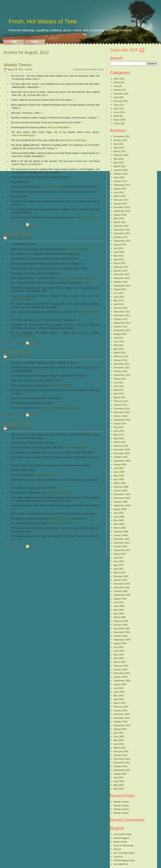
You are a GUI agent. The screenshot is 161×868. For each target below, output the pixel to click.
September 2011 (122, 375)
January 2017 (121, 204)
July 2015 (118, 248)
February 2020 (121, 155)
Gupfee (61, 140)
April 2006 (119, 614)
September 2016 (122, 211)
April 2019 (119, 163)
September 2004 (122, 681)
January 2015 (121, 271)
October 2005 (121, 636)
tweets (12, 225)
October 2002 (121, 766)
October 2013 (121, 319)
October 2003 (121, 722)
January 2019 (121, 170)
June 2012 (119, 341)
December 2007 (122, 539)
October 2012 (121, 327)
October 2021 (121, 140)
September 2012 (122, 330)
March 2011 (120, 397)
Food (116, 97)
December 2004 (122, 673)
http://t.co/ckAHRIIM (76, 249)
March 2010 (120, 442)
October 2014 (121, 282)
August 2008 (120, 509)
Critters (117, 90)
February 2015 (121, 267)
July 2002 (118, 778)
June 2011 (119, 386)
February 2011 (121, 401)
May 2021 (119, 144)
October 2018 (121, 174)
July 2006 (118, 602)
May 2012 (119, 345)
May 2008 (119, 520)
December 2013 (122, 312)
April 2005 (119, 658)
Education (119, 94)
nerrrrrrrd (85, 283)
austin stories (120, 842)
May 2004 (119, 696)
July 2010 (118, 427)
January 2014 (121, 308)
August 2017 (120, 189)
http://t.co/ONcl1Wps (58, 127)
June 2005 (119, 651)
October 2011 (121, 371)
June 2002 (119, 781)
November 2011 (122, 368)
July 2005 (118, 647)
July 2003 (118, 733)
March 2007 (120, 573)
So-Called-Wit (121, 864)
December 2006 (122, 584)
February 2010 (121, 446)
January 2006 (121, 625)
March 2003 (120, 748)
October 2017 (121, 181)
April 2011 (119, 394)
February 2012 (121, 356)
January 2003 (121, 755)
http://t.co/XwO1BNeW (59, 385)
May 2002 (119, 785)
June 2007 (119, 561)
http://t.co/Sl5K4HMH (51, 408)
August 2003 (120, 729)
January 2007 (121, 580)
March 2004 (120, 703)
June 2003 (119, 737)
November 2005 (122, 632)
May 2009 (119, 476)
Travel (117, 123)
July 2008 (118, 513)
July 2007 (118, 558)
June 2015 (119, 252)
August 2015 (120, 245)
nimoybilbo (86, 278)
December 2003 (122, 714)
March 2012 (120, 353)
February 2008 (121, 532)
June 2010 (119, 431)
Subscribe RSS (124, 50)
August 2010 (120, 423)
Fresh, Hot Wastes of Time (43, 21)
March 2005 (120, 662)
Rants (117, 120)
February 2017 (121, 200)
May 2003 (119, 740)
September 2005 (122, 640)
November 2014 (122, 278)
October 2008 (121, 502)
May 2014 (119, 300)
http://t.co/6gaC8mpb (75, 447)
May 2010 (119, 435)
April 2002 (119, 789)
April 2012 (119, 349)
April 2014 (119, 304)
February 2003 (121, 751)
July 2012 (118, 338)
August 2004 (120, 684)
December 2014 (122, 274)
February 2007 (121, 576)
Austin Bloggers (122, 838)
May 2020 (119, 148)
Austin (117, 82)
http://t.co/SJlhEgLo (22, 299)
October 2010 (121, 416)
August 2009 (120, 464)
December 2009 (122, 450)
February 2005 (121, 666)
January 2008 (121, 535)
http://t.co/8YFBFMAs (86, 217)
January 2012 (121, 360)
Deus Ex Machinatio (124, 845)
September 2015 (122, 241)
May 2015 (119, 256)
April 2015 (119, 259)
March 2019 (120, 166)
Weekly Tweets (18, 65)
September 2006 (122, 595)
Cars (116, 86)
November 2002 (122, 763)
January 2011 (121, 405)
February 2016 (121, 226)
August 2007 (120, 554)
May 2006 (119, 610)
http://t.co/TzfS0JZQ (30, 164)
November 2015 (122, 233)
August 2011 (120, 379)
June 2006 (119, 606)
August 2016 (120, 215)
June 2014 (119, 297)
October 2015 (121, 237)
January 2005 (121, 669)
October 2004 (121, 677)
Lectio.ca (118, 857)
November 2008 (122, 498)
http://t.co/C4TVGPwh (89, 312)
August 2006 (120, 599)
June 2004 (119, 692)
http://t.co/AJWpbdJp (46, 475)
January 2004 (121, 710)
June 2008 (119, 517)
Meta (116, 116)
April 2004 (119, 699)
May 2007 (119, 565)
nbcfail (17, 539)
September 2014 (122, 286)
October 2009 (121, 457)
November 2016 (122, 207)
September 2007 (122, 550)
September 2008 (122, 505)
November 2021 (122, 136)
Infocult (117, 849)
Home (14, 42)
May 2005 (119, 655)
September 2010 (122, 420)
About (35, 42)
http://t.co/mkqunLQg (23, 135)
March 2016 (120, 222)
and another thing (123, 834)
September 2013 (122, 323)
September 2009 (122, 461)
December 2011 (122, 364)
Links (116, 112)
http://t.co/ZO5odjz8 (69, 278)
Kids (116, 108)
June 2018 (119, 177)
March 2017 (120, 196)
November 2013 (122, 315)
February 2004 (121, 707)
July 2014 (118, 293)
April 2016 (119, 218)
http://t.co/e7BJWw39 (23, 336)
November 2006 (122, 587)
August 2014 (120, 289)
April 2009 (119, 479)
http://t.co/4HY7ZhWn (62, 523)
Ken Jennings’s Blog (124, 853)
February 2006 (121, 621)
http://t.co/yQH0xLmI (51, 187)
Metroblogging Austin (124, 860)
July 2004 (118, 688)
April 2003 (119, 744)
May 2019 (119, 159)
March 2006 (120, 617)
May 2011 (119, 390)
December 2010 (122, 409)
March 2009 (120, 483)
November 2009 (122, 453)
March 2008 (120, 528)
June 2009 (119, 472)
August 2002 (120, 774)
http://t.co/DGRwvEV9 (58, 493)
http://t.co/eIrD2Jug (75, 140)
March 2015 (120, 263)
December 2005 (122, 628)
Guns (116, 105)
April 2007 (119, 569)
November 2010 (122, 412)
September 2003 (122, 725)
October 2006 (121, 591)
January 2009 (121, 491)
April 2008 (119, 524)
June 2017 (119, 192)
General (34, 225)
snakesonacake (72, 408)
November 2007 (122, 543)
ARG (116, 79)
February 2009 (121, 487)
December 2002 (122, 759)
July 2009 (118, 468)
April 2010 (119, 438)
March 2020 (120, 151)
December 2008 (122, 494)
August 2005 (120, 643)
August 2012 (120, 334)
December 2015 (122, 230)
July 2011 (118, 382)
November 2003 (122, 718)
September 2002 (122, 770)
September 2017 (122, 185)
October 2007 (121, 546)
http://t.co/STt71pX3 (61, 518)
